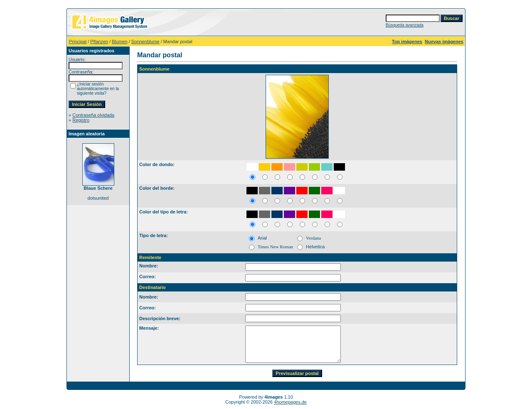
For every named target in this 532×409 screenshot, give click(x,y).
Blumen (119, 42)
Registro (81, 120)
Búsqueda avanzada (405, 25)
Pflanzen (99, 42)
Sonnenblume (145, 42)
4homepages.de (290, 402)
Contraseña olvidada (93, 115)
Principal (78, 42)
